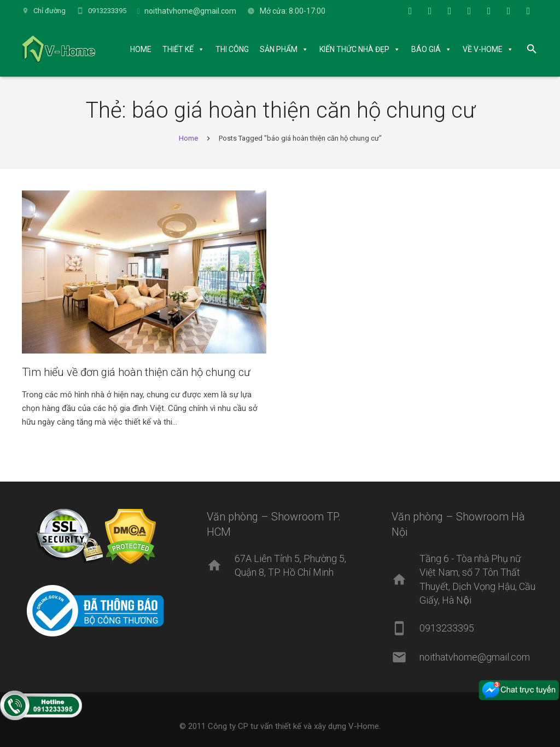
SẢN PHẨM (282, 49)
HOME (144, 49)
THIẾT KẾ (181, 49)
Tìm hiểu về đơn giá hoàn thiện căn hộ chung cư (136, 375)
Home (188, 141)
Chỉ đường (49, 11)
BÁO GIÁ (429, 49)
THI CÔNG (235, 49)
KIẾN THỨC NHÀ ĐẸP (358, 49)
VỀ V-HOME (486, 49)
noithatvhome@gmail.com (190, 11)
